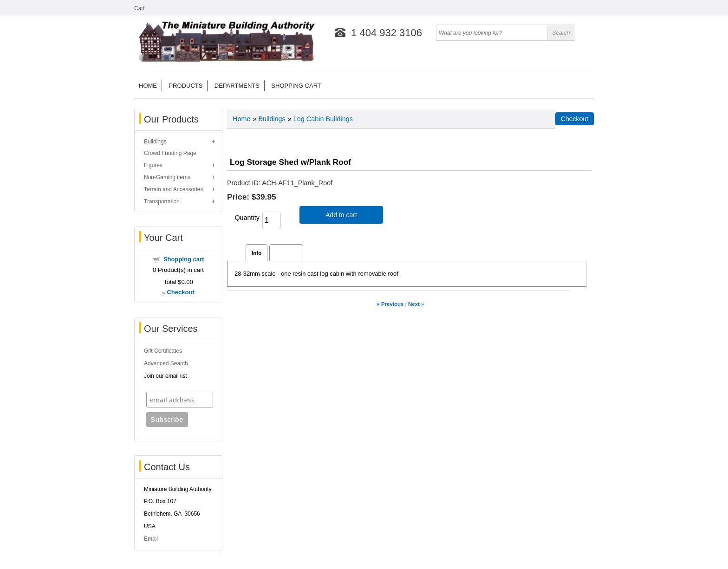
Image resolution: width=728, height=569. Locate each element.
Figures (153, 165)
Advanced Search (166, 363)
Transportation (162, 201)
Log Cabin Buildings (323, 119)
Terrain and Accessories (173, 189)
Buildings (155, 142)
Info (257, 253)
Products (185, 86)
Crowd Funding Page (170, 153)
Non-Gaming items (167, 177)
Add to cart (341, 215)
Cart (140, 8)
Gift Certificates (163, 351)
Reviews (286, 253)
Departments (237, 86)
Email (151, 539)
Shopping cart (296, 86)
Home (148, 86)
